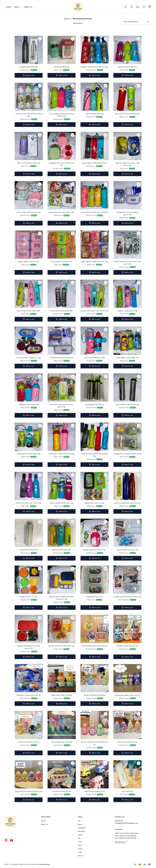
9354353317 (119, 821)
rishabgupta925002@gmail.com (126, 823)
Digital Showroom (44, 864)
